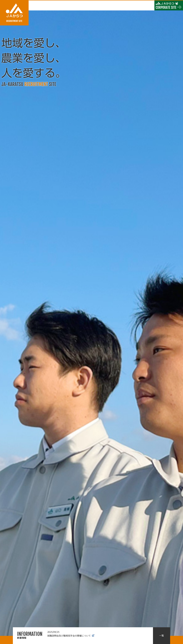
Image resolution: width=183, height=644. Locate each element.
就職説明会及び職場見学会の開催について (71, 634)
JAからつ (14, 13)
